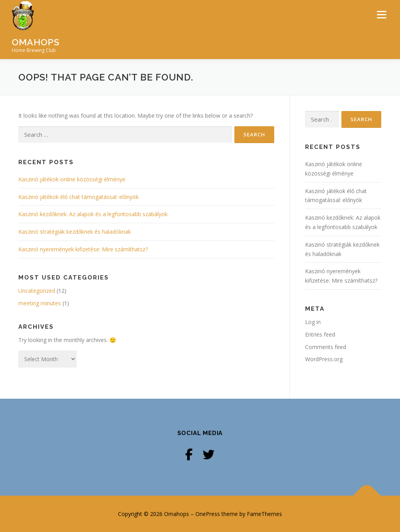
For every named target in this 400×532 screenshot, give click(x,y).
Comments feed (326, 347)
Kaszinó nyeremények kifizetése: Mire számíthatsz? (83, 249)
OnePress (208, 514)
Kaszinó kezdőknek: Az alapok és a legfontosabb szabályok (93, 214)
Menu (381, 15)
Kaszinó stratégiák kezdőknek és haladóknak (75, 232)
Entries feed (320, 334)
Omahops (36, 42)
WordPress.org (324, 359)
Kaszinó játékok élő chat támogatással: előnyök (79, 197)
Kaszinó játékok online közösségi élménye (72, 179)
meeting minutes (40, 303)
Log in (313, 322)
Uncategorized (37, 291)
